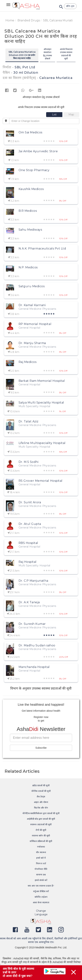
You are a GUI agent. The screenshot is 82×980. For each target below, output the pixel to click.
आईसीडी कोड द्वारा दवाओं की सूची (41, 819)
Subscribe (41, 748)
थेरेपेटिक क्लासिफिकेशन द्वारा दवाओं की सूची (41, 813)
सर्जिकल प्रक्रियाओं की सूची (41, 841)
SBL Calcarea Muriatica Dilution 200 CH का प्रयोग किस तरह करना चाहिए (22, 55)
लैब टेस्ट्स (41, 797)
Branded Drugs (29, 20)
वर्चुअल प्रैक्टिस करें (41, 891)
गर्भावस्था (41, 847)
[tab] (55, 115)
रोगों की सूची (41, 830)
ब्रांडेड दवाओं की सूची (41, 785)
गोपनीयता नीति (41, 869)
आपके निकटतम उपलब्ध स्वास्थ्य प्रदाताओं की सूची (66, 54)
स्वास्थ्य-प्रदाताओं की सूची (41, 824)
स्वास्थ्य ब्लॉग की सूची (41, 836)
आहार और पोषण (41, 802)
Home (10, 20)
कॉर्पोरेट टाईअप (41, 897)
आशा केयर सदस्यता (41, 902)
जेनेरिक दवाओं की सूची (41, 791)
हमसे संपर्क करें (41, 880)
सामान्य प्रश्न (41, 875)
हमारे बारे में (41, 858)
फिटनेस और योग (41, 808)
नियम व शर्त (41, 863)
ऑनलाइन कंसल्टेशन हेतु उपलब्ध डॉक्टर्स (47, 54)
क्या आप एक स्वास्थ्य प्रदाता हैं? (41, 886)
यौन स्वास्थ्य (41, 852)
